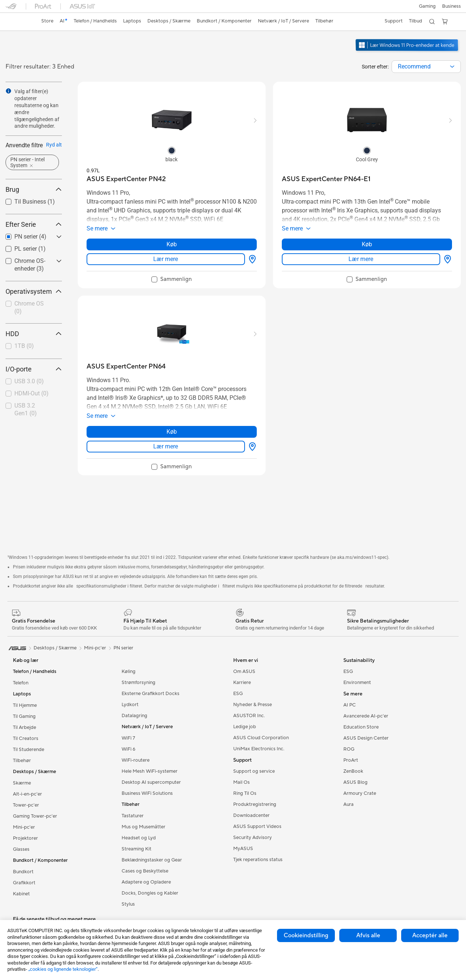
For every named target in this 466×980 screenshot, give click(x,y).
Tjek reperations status (258, 860)
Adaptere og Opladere (146, 882)
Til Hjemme (25, 705)
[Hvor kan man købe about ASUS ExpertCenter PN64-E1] (446, 259)
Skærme (22, 783)
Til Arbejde (24, 727)
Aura (348, 804)
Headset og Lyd (139, 838)
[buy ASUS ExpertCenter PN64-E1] (326, 179)
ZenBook (353, 771)
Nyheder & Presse (253, 705)
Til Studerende (29, 750)
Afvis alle (368, 935)
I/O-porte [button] (34, 369)
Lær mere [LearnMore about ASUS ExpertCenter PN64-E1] (361, 259)
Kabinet (21, 894)
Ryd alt (54, 145)
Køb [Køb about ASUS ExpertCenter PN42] (172, 244)
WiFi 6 (128, 749)
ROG (349, 749)
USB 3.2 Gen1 (26, 409)
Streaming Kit (136, 849)
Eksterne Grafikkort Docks (150, 694)
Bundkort (23, 872)
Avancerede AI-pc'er (366, 716)
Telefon (21, 683)
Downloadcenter (251, 815)
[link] (18, 22)
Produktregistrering (255, 804)
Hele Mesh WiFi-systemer (150, 771)
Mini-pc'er (24, 827)
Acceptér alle (430, 935)
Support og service (254, 771)
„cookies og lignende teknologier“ (63, 969)
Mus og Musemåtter (143, 827)
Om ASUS (244, 671)
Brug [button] (34, 189)
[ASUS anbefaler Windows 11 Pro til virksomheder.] (408, 52)
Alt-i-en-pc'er (27, 794)
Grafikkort (24, 883)
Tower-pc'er (26, 805)
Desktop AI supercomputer (151, 782)
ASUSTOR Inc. (249, 716)
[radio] (172, 150)
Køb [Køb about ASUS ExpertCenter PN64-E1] (367, 244)
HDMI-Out (31, 393)
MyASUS (243, 849)
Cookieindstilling (306, 935)
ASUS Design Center (366, 738)
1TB (24, 346)
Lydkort (130, 705)
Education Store (361, 727)
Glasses (21, 849)
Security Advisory (253, 838)
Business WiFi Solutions (147, 793)
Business (451, 6)
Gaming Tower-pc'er (35, 816)
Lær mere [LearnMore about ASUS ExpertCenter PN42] (166, 259)
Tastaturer (133, 816)
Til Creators (26, 738)
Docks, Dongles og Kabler (150, 893)
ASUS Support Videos (257, 826)
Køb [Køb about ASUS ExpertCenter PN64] (172, 432)
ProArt (351, 760)
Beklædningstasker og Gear (152, 860)
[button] (426, 6)
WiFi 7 (128, 738)
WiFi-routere (136, 760)
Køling (129, 671)
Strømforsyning (139, 683)
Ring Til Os (245, 793)
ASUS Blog (355, 782)
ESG (238, 694)
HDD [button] (34, 334)
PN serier (123, 648)
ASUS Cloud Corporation (261, 738)
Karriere (242, 683)
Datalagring (134, 716)
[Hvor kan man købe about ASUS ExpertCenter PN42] (251, 259)
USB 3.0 (29, 381)
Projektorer (25, 838)
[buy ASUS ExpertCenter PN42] (126, 179)
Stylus (128, 904)
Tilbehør (22, 761)
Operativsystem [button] (34, 291)
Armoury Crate (360, 793)
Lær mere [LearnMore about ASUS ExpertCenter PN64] (166, 446)
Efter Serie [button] (34, 224)
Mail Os (241, 782)
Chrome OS (29, 307)
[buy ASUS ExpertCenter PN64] (126, 366)
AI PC (350, 705)
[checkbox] (31, 308)
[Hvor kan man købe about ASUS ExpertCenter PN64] (251, 447)
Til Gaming (24, 716)
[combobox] (426, 67)
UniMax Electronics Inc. (259, 749)
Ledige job (245, 727)
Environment (357, 683)
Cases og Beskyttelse (145, 871)
